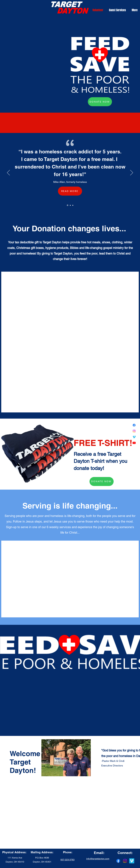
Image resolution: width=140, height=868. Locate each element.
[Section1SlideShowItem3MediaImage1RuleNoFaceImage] (73, 205)
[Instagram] (134, 431)
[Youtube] (134, 443)
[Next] (132, 173)
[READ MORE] (70, 191)
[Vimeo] (134, 437)
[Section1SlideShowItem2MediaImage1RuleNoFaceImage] (70, 205)
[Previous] (8, 173)
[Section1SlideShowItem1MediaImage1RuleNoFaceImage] (68, 205)
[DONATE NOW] (100, 102)
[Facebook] (134, 425)
